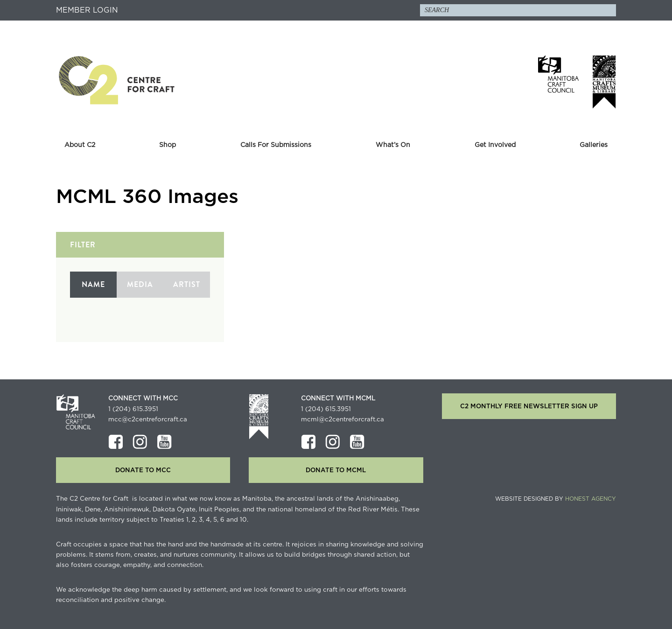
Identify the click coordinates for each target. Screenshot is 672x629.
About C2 (80, 145)
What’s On (393, 145)
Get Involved (495, 145)
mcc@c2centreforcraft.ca (148, 419)
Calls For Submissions (276, 145)
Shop (168, 145)
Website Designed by (556, 499)
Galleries (594, 145)
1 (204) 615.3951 (133, 409)
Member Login (87, 10)
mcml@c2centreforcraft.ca (343, 419)
